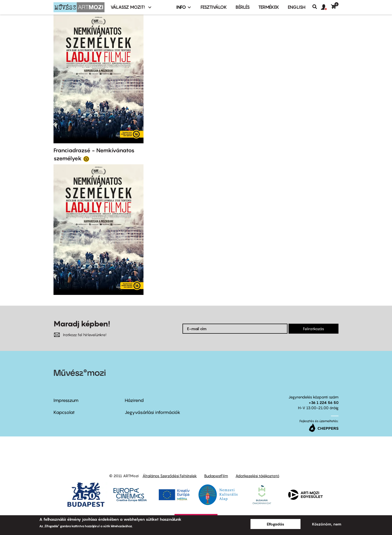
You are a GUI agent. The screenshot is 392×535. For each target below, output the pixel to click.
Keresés (317, 7)
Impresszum (66, 400)
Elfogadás (275, 524)
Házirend (134, 400)
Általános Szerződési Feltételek (170, 476)
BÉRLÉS (243, 7)
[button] (326, 7)
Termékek (269, 7)
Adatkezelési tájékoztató (257, 476)
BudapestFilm (216, 476)
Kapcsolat (64, 412)
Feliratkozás (313, 329)
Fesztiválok (214, 7)
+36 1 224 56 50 (324, 402)
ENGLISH (297, 7)
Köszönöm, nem (327, 524)
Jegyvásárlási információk (152, 412)
